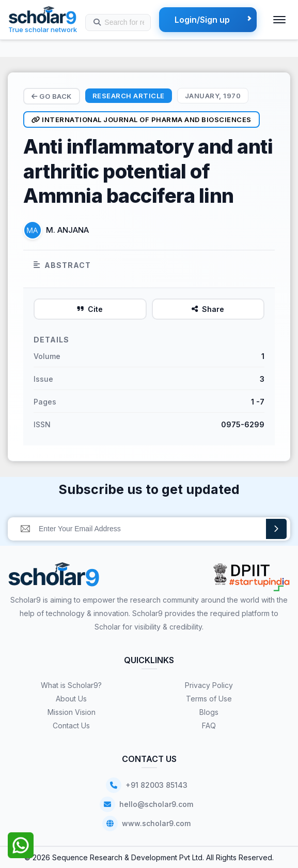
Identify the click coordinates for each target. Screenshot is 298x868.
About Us (71, 699)
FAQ (209, 725)
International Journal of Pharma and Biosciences (142, 119)
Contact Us (71, 725)
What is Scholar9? (71, 685)
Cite (90, 309)
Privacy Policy (209, 685)
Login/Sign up (202, 20)
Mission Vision (72, 712)
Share (208, 309)
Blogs (209, 712)
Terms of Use (209, 699)
